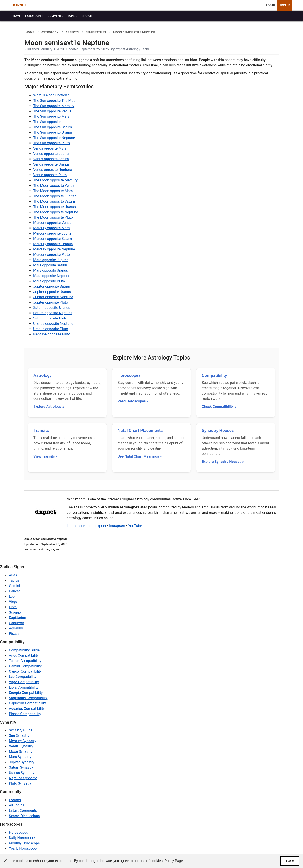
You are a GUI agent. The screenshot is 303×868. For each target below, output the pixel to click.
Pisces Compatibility (25, 714)
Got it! (290, 861)
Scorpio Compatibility (26, 693)
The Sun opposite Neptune (54, 138)
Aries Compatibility (24, 655)
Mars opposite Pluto (49, 281)
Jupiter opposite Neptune (53, 297)
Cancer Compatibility (25, 671)
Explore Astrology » (49, 407)
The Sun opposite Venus (52, 111)
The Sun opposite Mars (51, 116)
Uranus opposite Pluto (51, 329)
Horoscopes (129, 375)
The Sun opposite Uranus (53, 132)
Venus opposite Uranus (51, 164)
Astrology (43, 375)
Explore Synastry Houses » (223, 462)
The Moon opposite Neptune (56, 212)
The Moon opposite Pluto (53, 217)
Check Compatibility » (219, 407)
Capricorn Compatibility (27, 703)
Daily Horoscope (22, 838)
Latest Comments (23, 811)
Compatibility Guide (24, 650)
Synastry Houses (218, 430)
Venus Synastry (21, 746)
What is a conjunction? (51, 95)
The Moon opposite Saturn (54, 201)
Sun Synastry (19, 736)
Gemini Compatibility (25, 666)
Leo (12, 596)
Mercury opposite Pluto (51, 255)
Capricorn (17, 623)
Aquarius (16, 628)
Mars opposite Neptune (52, 276)
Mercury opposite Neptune (54, 249)
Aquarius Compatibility (27, 709)
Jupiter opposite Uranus (52, 292)
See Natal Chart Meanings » (140, 456)
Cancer (14, 591)
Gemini (14, 586)
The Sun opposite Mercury (54, 106)
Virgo (13, 602)
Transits (41, 430)
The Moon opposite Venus (54, 186)
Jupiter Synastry (22, 762)
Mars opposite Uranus (50, 270)
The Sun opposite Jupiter (53, 122)
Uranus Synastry (22, 773)
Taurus (14, 580)
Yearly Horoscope (23, 848)
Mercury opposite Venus (52, 223)
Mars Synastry (20, 757)
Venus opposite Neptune (53, 170)
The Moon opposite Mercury (55, 180)
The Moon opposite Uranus (54, 207)
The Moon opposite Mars (53, 191)
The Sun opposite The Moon (55, 101)
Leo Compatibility (23, 677)
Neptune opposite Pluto (52, 334)
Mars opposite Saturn (50, 265)
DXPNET (20, 5)
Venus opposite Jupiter (51, 154)
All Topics (17, 805)
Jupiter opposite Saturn (52, 286)
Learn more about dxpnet (86, 526)
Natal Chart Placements (140, 430)
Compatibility (214, 375)
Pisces (14, 634)
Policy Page (174, 861)
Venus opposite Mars (50, 148)
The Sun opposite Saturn (53, 127)
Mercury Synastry (22, 741)
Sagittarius (17, 618)
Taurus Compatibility (25, 661)
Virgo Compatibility (24, 682)
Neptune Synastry (23, 778)
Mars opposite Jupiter (50, 260)
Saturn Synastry (21, 767)
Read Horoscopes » (133, 401)
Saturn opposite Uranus (52, 308)
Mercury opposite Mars (51, 228)
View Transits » (46, 456)
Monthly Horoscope (24, 843)
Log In (271, 5)
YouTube (135, 526)
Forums (15, 800)
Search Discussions (24, 816)
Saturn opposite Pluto (50, 318)
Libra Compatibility (24, 687)
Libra (13, 607)
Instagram (117, 526)
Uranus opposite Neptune (53, 324)
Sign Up (285, 5)
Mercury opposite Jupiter (53, 233)
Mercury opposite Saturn (53, 239)
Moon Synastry (21, 752)
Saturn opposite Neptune (53, 313)
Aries (13, 575)
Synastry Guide (21, 730)
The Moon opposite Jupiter (54, 196)
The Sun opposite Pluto (51, 143)
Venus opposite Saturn (51, 159)
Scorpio (15, 612)
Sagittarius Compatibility (28, 698)
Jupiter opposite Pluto (51, 302)
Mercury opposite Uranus (53, 244)
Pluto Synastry (20, 783)
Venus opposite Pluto (50, 175)
